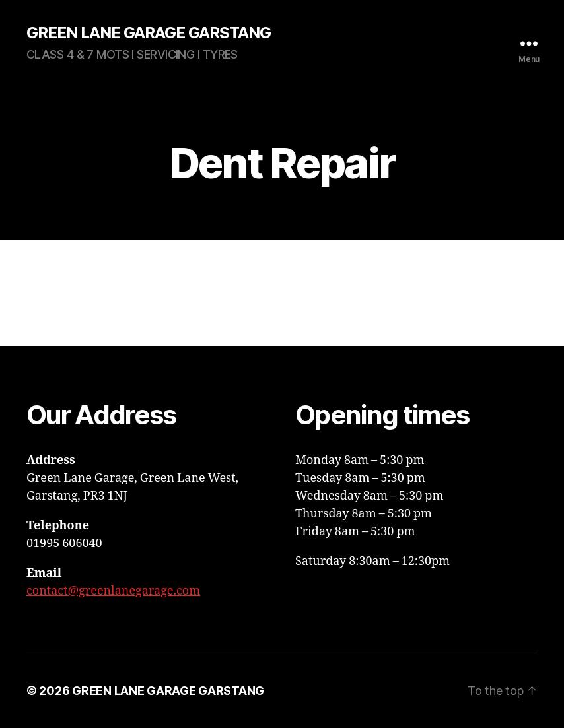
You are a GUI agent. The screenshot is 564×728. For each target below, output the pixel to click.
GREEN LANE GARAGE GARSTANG (149, 33)
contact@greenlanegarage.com (113, 591)
